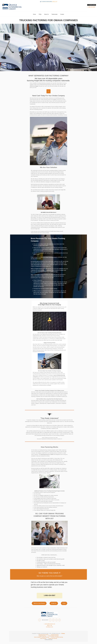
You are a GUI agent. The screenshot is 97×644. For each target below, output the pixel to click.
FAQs (40, 14)
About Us (46, 14)
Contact (62, 14)
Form (64, 603)
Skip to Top (50, 625)
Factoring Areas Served (43, 635)
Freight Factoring (42, 636)
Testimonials (54, 14)
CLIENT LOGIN (92, 5)
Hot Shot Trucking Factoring (57, 637)
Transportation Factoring (53, 636)
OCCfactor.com (50, 627)
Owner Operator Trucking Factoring (41, 637)
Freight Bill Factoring (53, 638)
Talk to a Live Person (39, 603)
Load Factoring (43, 638)
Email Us (54, 603)
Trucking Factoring (55, 635)
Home (34, 14)
